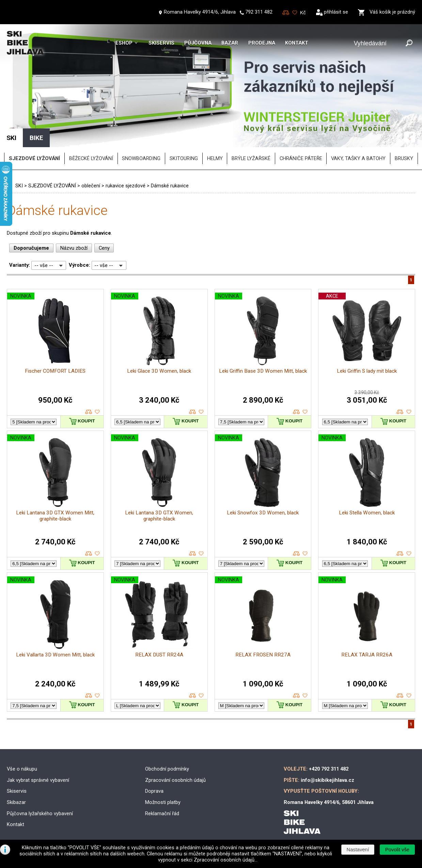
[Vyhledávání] (378, 43)
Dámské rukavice (170, 186)
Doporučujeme (31, 248)
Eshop (124, 43)
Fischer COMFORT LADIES (55, 371)
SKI (19, 186)
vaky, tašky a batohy (358, 158)
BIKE (36, 138)
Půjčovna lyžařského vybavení (40, 813)
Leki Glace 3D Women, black (159, 371)
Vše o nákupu (22, 769)
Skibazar (16, 802)
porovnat (89, 412)
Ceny (104, 248)
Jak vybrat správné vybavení (38, 780)
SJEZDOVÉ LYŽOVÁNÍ (52, 186)
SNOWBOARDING (141, 158)
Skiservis (161, 43)
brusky (404, 158)
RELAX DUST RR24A (159, 655)
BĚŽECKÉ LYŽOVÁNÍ (91, 158)
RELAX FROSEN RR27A (263, 655)
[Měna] (303, 13)
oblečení (91, 186)
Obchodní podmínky (167, 769)
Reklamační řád (162, 813)
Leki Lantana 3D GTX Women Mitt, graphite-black (55, 516)
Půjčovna (198, 43)
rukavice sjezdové (126, 186)
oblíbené (97, 412)
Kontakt (297, 43)
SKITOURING (184, 158)
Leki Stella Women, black (367, 513)
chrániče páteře (301, 158)
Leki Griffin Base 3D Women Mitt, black (263, 371)
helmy (215, 158)
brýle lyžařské (251, 158)
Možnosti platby (163, 802)
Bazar (230, 43)
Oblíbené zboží (295, 13)
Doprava (154, 791)
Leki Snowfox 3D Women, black (263, 513)
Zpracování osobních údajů (175, 780)
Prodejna (262, 43)
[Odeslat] (409, 43)
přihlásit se (336, 12)
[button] (397, 850)
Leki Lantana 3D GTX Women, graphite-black (159, 516)
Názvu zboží (74, 248)
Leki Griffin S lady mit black (367, 371)
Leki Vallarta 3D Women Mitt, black (55, 655)
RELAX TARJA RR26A (367, 655)
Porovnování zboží (286, 13)
